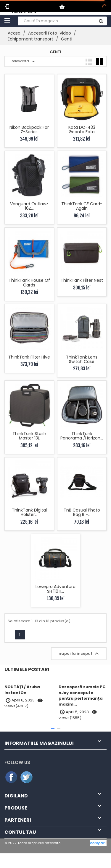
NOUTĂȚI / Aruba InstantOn (22, 690)
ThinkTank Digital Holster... (29, 512)
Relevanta (24, 61)
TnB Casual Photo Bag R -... (82, 512)
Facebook (12, 777)
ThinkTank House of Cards (29, 282)
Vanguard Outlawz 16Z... (29, 206)
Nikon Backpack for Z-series (29, 130)
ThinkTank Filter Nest (82, 280)
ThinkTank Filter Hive (29, 357)
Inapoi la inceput (79, 654)
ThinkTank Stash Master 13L (29, 436)
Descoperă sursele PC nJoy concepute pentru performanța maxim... (82, 696)
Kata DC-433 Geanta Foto (82, 130)
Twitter (27, 777)
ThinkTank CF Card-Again (82, 206)
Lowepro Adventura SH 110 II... (55, 589)
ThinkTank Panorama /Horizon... (82, 436)
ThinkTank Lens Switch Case (82, 359)
